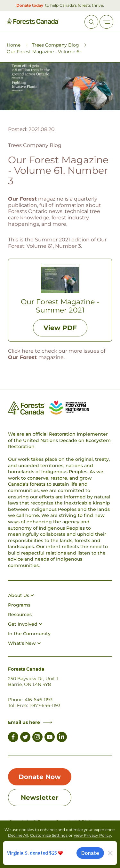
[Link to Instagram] (37, 738)
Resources (20, 614)
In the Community (29, 634)
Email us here (30, 722)
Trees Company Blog (56, 45)
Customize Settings (49, 835)
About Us (21, 595)
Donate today (30, 5)
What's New (24, 643)
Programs (19, 605)
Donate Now (40, 777)
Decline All (18, 835)
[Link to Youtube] (50, 738)
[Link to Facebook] (13, 738)
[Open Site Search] (91, 22)
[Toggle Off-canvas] (106, 22)
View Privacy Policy (92, 835)
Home (14, 45)
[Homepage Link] (33, 22)
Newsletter (40, 798)
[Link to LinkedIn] (62, 738)
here (28, 351)
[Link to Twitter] (25, 738)
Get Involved (25, 624)
